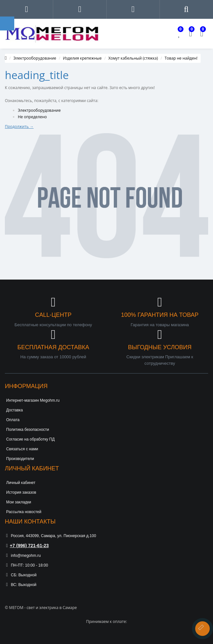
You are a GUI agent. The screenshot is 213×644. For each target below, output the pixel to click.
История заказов (21, 492)
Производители (20, 459)
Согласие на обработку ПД (30, 439)
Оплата (13, 420)
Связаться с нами (22, 449)
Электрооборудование (35, 58)
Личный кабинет (21, 483)
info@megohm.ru (24, 556)
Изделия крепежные (82, 58)
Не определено (32, 117)
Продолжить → (19, 126)
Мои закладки (19, 502)
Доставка (15, 410)
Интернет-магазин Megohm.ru (33, 400)
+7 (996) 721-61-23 (27, 546)
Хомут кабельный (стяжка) (133, 58)
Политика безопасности (28, 430)
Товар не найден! (181, 58)
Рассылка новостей (24, 512)
